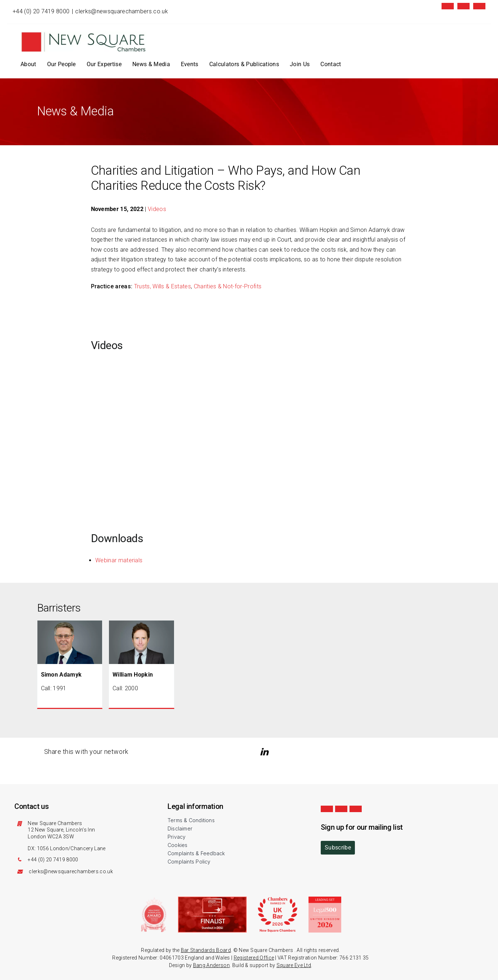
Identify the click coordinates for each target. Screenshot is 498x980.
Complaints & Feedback (196, 853)
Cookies (177, 845)
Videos (157, 209)
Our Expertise (104, 64)
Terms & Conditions (191, 820)
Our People (61, 64)
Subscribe (338, 848)
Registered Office (254, 958)
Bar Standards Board (206, 950)
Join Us (300, 64)
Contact (331, 64)
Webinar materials (119, 560)
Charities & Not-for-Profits (228, 286)
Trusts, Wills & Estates (163, 286)
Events (190, 64)
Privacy (177, 837)
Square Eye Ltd (294, 965)
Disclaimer (180, 828)
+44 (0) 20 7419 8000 (41, 11)
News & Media (151, 64)
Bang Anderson (211, 965)
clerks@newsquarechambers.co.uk (122, 11)
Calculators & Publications (244, 64)
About (28, 64)
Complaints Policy (189, 862)
